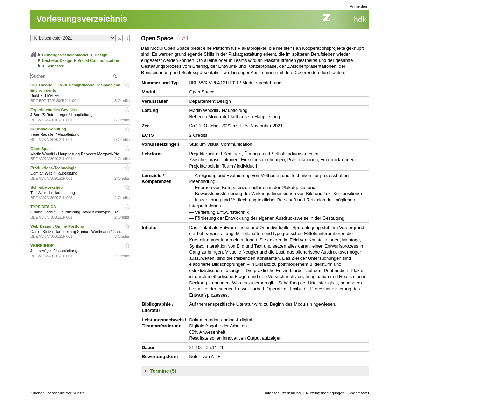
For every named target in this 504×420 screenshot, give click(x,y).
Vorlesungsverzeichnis (82, 19)
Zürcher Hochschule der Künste (58, 393)
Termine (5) (163, 371)
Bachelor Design (57, 60)
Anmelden (358, 6)
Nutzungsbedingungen (325, 393)
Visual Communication (98, 60)
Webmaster (359, 393)
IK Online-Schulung (49, 129)
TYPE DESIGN (44, 207)
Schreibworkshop (47, 187)
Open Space (42, 149)
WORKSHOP (43, 245)
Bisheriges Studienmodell (66, 55)
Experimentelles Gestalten (55, 110)
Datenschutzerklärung (282, 393)
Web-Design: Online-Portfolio (58, 226)
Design (101, 55)
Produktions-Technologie (54, 168)
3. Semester (53, 66)
